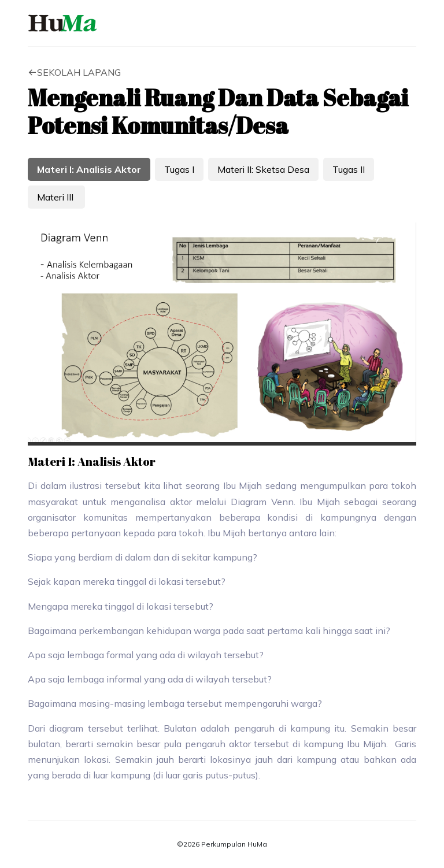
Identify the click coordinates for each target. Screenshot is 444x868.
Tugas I (179, 169)
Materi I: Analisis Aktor (89, 169)
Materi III (56, 197)
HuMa (62, 23)
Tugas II (349, 169)
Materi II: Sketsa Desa (263, 169)
